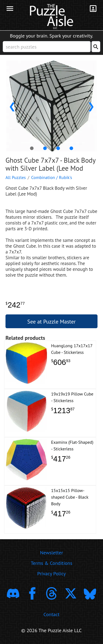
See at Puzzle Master (51, 322)
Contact (51, 614)
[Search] (96, 47)
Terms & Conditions (51, 563)
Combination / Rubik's (52, 177)
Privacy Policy (52, 574)
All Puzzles (16, 177)
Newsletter (52, 553)
